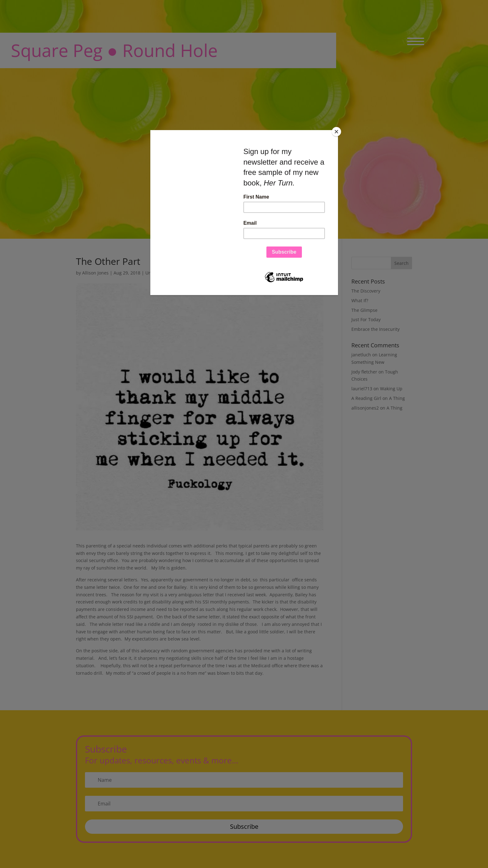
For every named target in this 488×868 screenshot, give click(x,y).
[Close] (336, 132)
